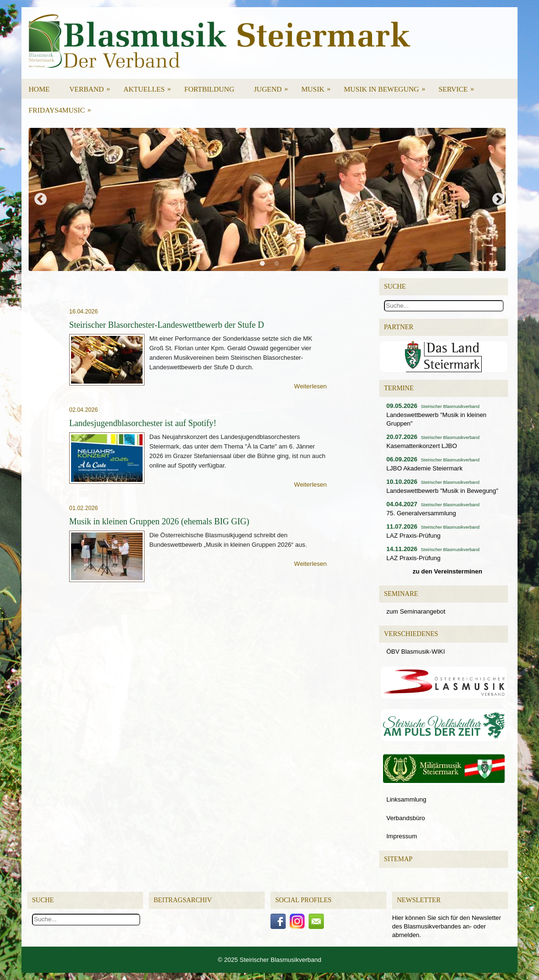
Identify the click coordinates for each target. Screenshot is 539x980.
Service (459, 86)
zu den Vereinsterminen (447, 571)
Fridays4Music (63, 107)
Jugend (274, 86)
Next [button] (498, 199)
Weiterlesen (311, 386)
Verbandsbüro (406, 818)
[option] (269, 199)
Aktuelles (150, 86)
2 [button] (279, 266)
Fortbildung (209, 89)
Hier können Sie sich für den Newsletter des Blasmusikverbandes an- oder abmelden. (446, 926)
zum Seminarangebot (416, 611)
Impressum (402, 836)
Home (39, 89)
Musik (319, 86)
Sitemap (398, 859)
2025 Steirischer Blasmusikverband (273, 960)
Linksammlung (406, 799)
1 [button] (265, 266)
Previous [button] (41, 199)
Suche (43, 900)
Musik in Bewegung (388, 86)
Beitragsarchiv (183, 900)
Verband (93, 86)
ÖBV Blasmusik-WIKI (416, 652)
